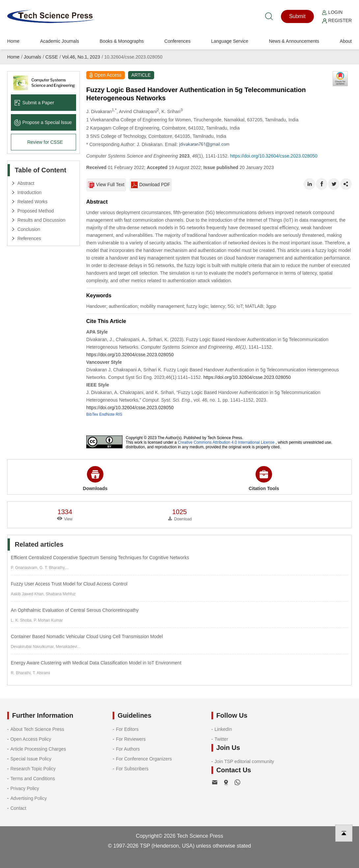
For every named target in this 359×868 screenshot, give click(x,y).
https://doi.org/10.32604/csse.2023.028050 (274, 156)
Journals (32, 57)
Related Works (33, 202)
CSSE (52, 57)
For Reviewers (131, 739)
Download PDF (151, 185)
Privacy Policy (25, 788)
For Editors (127, 729)
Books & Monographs (122, 41)
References (29, 238)
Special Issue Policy (31, 759)
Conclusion (29, 229)
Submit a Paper (34, 103)
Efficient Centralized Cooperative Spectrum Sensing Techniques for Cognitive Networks (100, 558)
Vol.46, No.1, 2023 (81, 57)
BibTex (92, 414)
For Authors (128, 749)
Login (332, 12)
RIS (119, 414)
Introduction (29, 192)
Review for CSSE (45, 142)
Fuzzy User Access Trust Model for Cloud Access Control (69, 584)
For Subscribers (132, 769)
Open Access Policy (31, 739)
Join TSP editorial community (244, 761)
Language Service (230, 41)
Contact (18, 808)
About (346, 41)
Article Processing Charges (38, 749)
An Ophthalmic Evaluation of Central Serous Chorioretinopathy (75, 610)
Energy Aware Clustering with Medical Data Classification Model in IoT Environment (96, 663)
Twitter (221, 739)
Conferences (177, 41)
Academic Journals (60, 41)
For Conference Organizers (144, 759)
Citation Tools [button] (264, 479)
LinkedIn (223, 729)
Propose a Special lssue (43, 122)
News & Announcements (294, 41)
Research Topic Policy (33, 769)
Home (13, 41)
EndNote (107, 414)
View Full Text (106, 185)
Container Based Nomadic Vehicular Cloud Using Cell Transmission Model (87, 636)
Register (337, 20)
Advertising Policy (28, 798)
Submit (297, 16)
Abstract (26, 183)
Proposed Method (36, 211)
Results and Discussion (41, 220)
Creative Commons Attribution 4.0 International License (226, 442)
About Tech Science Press (37, 729)
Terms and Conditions (32, 779)
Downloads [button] (95, 479)
